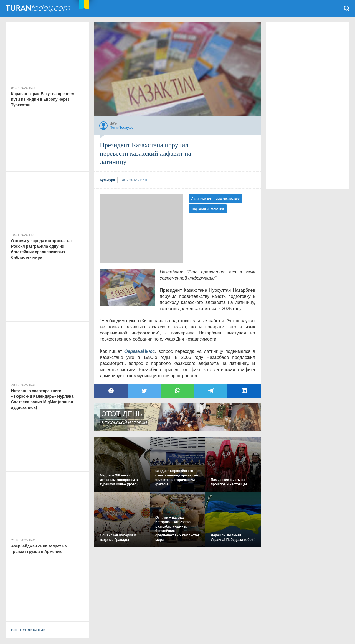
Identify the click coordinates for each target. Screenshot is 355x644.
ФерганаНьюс (140, 351)
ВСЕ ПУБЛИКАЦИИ (29, 630)
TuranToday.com (39, 8)
